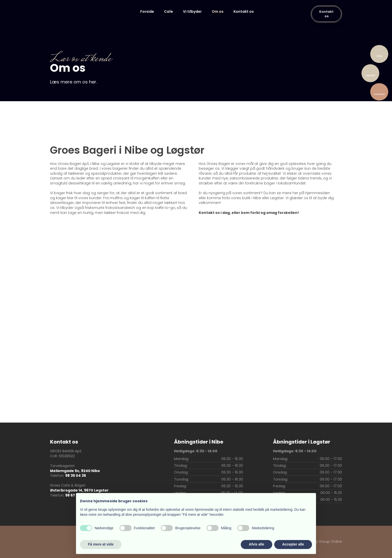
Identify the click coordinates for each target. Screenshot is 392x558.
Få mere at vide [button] (101, 544)
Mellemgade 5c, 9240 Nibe (75, 471)
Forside (147, 11)
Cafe (168, 11)
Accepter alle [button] (293, 544)
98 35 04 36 (76, 476)
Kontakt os (244, 11)
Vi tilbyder (192, 11)
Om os (218, 11)
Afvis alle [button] (256, 544)
